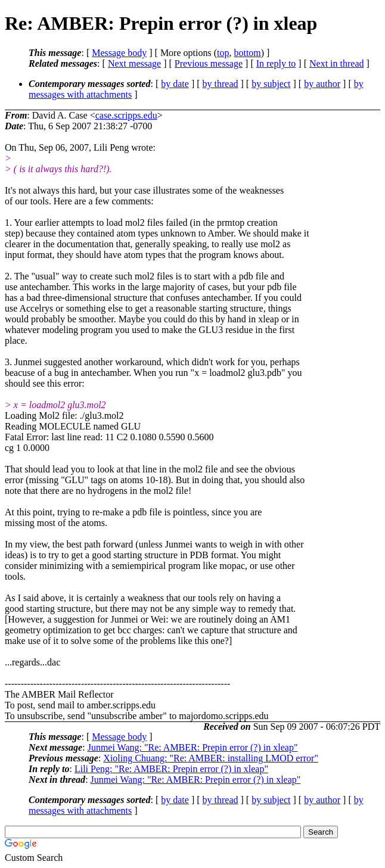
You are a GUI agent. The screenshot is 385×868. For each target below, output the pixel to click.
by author (322, 84)
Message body (119, 53)
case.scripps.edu (126, 115)
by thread (221, 84)
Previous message (209, 63)
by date (175, 84)
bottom (247, 53)
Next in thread (337, 63)
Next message (134, 63)
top (223, 53)
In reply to (276, 63)
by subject (271, 84)
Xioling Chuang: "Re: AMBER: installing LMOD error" (211, 758)
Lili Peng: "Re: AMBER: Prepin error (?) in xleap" (171, 769)
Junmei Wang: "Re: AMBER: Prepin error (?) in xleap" (193, 747)
